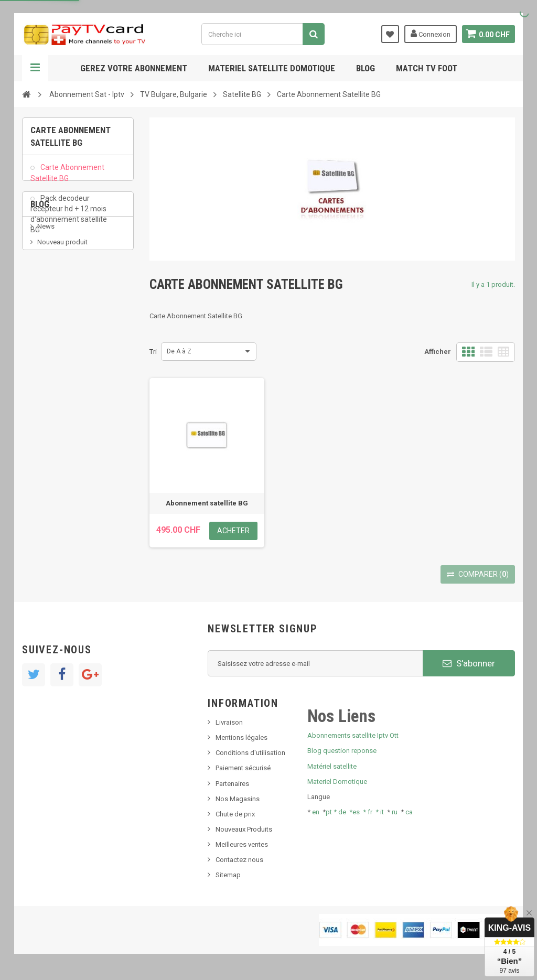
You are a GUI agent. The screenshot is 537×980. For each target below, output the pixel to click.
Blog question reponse (342, 751)
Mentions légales (241, 737)
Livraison (229, 722)
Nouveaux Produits (244, 829)
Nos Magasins (238, 799)
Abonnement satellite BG (207, 503)
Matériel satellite (332, 766)
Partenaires (232, 784)
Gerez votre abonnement (134, 68)
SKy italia (51, 336)
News (46, 305)
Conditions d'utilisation (250, 753)
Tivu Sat (49, 368)
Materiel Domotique (337, 782)
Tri (153, 352)
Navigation (35, 68)
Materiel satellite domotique (272, 68)
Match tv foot (427, 68)
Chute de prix (235, 814)
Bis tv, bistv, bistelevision (74, 352)
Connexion (429, 34)
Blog (366, 68)
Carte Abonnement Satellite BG (67, 178)
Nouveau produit (62, 321)
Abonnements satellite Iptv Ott (353, 735)
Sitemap (228, 875)
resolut (48, 384)
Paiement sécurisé (243, 768)
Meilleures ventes (242, 844)
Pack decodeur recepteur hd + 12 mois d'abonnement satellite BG (69, 219)
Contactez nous (239, 860)
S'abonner (469, 663)
